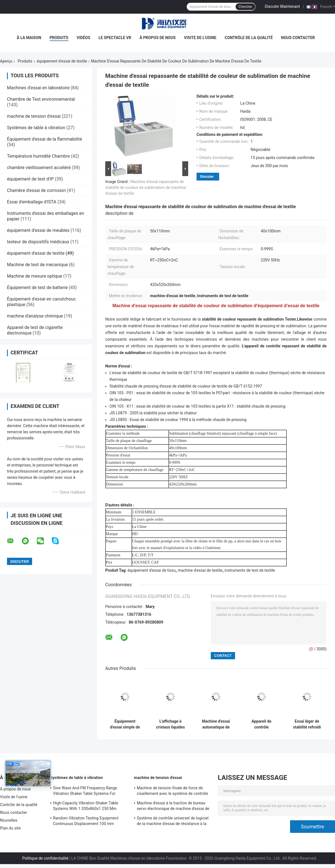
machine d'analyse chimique (35, 316)
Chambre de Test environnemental (41, 99)
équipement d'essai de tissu (152, 570)
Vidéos (84, 38)
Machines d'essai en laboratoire (38, 88)
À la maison (29, 38)
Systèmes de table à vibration (36, 128)
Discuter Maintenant (283, 6)
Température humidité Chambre (38, 156)
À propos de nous (158, 38)
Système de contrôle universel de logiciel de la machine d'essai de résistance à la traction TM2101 (173, 822)
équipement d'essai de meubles (38, 230)
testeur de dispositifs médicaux (38, 242)
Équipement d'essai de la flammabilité (45, 139)
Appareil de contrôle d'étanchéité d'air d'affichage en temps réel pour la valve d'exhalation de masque (262, 724)
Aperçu (6, 61)
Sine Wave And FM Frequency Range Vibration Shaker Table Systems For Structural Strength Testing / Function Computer (86, 792)
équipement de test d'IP (30, 179)
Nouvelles (9, 820)
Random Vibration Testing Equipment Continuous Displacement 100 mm (86, 821)
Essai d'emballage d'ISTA (32, 202)
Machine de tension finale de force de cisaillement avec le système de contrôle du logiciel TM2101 (173, 792)
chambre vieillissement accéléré (39, 168)
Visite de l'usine (200, 38)
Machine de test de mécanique (37, 265)
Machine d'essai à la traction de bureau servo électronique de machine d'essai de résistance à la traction (173, 807)
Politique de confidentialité (45, 858)
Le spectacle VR (115, 38)
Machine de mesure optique (34, 276)
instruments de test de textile (250, 570)
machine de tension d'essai (34, 116)
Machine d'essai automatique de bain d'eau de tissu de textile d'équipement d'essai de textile (216, 724)
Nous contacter (298, 38)
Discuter (207, 176)
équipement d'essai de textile (62, 61)
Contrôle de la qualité (249, 38)
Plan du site (10, 828)
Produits (59, 38)
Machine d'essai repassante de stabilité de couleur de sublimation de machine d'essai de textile (146, 187)
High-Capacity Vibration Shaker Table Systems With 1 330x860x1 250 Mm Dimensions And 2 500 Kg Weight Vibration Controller (86, 807)
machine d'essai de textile (200, 570)
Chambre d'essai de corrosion (36, 190)
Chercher (245, 7)
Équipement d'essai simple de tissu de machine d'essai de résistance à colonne (125, 724)
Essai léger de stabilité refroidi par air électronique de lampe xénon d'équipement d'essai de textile (307, 724)
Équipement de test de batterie (37, 288)
